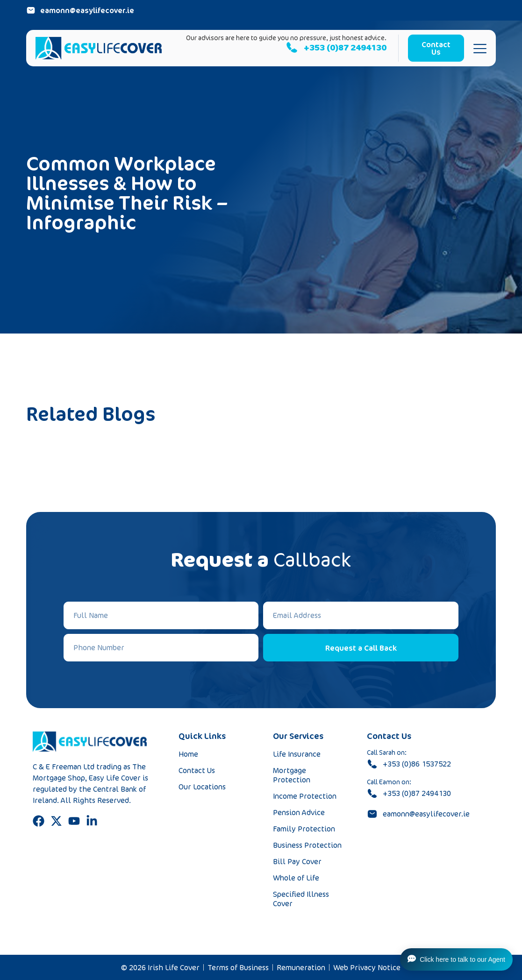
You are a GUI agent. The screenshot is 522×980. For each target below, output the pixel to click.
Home (188, 754)
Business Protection (307, 845)
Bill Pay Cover (297, 861)
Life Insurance (297, 754)
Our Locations (202, 787)
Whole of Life (296, 878)
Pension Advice (299, 812)
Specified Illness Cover (301, 899)
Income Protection (305, 796)
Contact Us (197, 770)
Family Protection (304, 829)
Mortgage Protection (292, 775)
